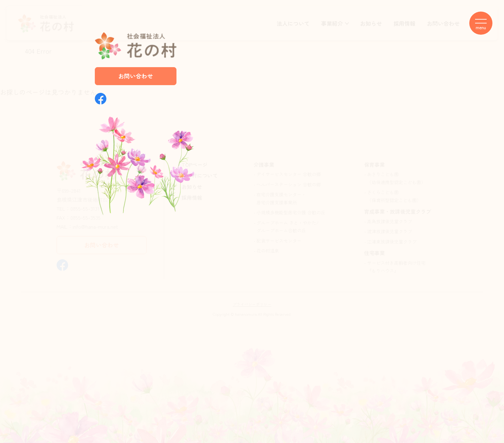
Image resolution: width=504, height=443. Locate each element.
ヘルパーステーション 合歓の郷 (289, 184)
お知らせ (371, 23)
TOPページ (195, 164)
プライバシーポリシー (252, 304)
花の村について (200, 175)
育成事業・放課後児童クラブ (398, 211)
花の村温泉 (268, 251)
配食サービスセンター (279, 241)
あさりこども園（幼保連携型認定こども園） (396, 178)
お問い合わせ (443, 23)
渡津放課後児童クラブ (390, 231)
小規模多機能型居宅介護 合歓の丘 (291, 212)
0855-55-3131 (85, 208)
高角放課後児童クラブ (390, 221)
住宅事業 (374, 253)
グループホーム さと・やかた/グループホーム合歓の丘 (288, 227)
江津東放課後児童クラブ (392, 242)
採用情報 (404, 23)
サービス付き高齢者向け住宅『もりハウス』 (396, 267)
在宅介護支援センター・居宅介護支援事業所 (281, 198)
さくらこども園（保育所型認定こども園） (394, 196)
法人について (293, 23)
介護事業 (264, 164)
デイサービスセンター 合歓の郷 (289, 174)
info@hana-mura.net (95, 226)
